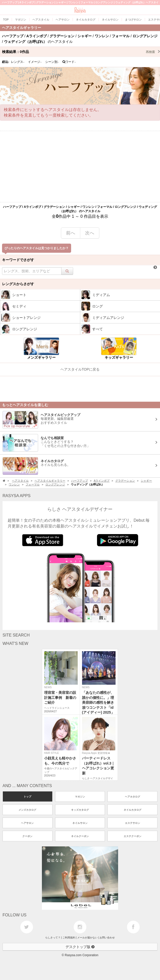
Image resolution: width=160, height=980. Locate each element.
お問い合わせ (107, 938)
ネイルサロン (80, 823)
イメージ (35, 62)
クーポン (27, 836)
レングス (18, 62)
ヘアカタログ (133, 797)
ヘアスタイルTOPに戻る (80, 369)
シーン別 (52, 62)
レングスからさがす (18, 284)
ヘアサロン (27, 823)
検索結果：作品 (81, 52)
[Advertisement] (80, 167)
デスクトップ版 (80, 947)
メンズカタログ (27, 810)
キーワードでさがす (18, 260)
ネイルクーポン (80, 836)
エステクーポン (133, 836)
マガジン (80, 797)
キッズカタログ (80, 810)
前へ (71, 233)
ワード (69, 62)
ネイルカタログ (133, 810)
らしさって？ (53, 938)
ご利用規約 (69, 938)
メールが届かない (87, 938)
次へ (90, 233)
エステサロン (133, 823)
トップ (27, 797)
